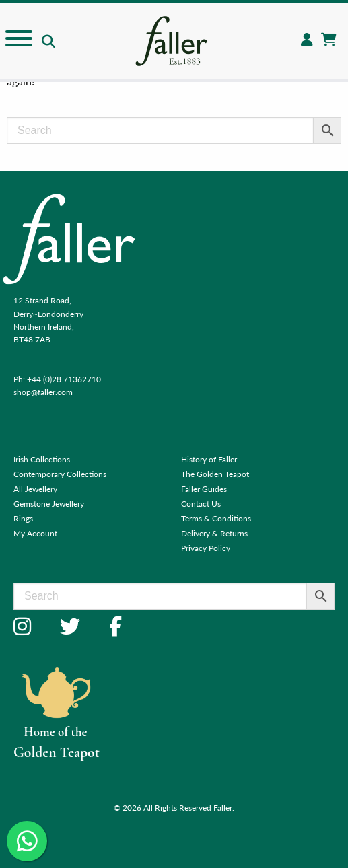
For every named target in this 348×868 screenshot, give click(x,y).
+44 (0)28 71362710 (64, 379)
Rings (23, 518)
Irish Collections (42, 459)
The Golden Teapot (215, 474)
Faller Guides (204, 489)
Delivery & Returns (214, 533)
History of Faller (209, 459)
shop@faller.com (43, 392)
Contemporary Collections (60, 474)
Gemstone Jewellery (49, 504)
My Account (35, 533)
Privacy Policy (206, 548)
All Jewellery (35, 489)
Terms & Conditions (216, 518)
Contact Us (201, 504)
